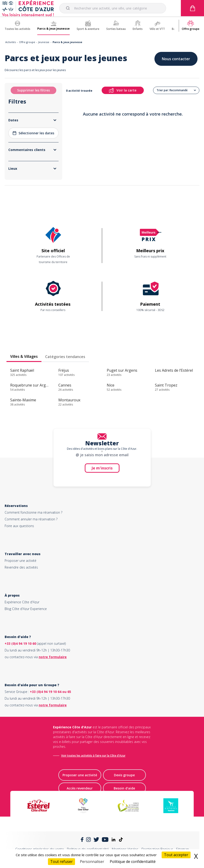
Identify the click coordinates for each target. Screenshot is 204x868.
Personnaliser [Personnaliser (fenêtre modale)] (92, 862)
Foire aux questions (19, 526)
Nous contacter (176, 59)
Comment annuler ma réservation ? (31, 519)
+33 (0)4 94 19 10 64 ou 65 (50, 692)
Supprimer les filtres (33, 90)
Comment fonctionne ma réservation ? (33, 512)
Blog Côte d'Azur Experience (26, 609)
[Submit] (69, 8)
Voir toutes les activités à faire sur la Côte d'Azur (93, 756)
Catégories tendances (65, 357)
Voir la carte (123, 90)
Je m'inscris (102, 468)
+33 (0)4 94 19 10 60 (20, 643)
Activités (11, 42)
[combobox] (113, 8)
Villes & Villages (24, 356)
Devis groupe (124, 775)
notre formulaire (53, 657)
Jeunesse (44, 42)
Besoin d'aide (124, 788)
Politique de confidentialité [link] (133, 862)
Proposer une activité (20, 561)
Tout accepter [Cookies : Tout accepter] (176, 855)
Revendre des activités (21, 567)
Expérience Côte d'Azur (22, 602)
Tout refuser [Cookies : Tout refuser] (61, 862)
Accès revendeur (80, 788)
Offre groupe (27, 42)
